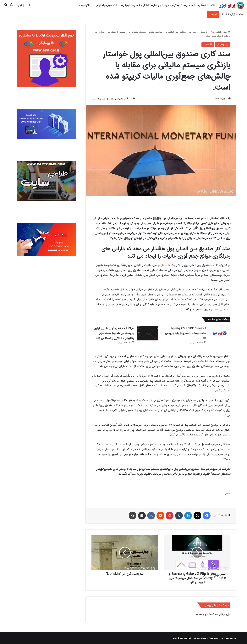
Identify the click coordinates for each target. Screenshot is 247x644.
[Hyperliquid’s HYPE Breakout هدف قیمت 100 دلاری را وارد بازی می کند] (220, 333)
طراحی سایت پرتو (182, 638)
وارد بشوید (201, 614)
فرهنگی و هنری (174, 5)
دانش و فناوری (142, 5)
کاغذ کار (166, 265)
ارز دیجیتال (204, 32)
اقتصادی (203, 5)
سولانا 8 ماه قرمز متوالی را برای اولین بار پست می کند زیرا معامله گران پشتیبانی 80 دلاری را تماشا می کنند (114, 333)
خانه (214, 5)
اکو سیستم (84, 5)
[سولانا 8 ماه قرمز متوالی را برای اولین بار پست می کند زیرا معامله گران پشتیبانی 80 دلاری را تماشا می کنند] (147, 333)
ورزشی (126, 5)
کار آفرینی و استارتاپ (106, 5)
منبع (228, 494)
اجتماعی (190, 5)
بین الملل (158, 5)
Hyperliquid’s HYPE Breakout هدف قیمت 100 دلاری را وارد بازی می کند (186, 333)
